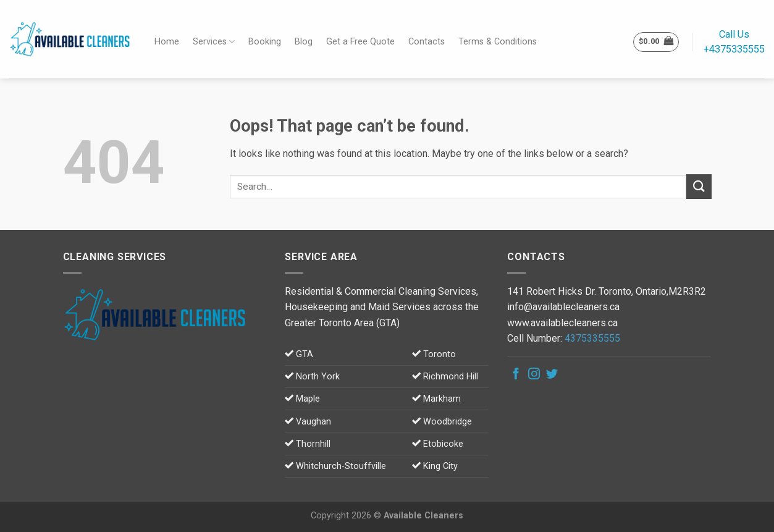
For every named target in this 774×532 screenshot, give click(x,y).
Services (214, 42)
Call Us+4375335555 (734, 42)
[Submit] (699, 186)
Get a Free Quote (360, 42)
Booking (265, 42)
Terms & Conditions (498, 42)
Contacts (427, 42)
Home (167, 42)
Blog (304, 42)
